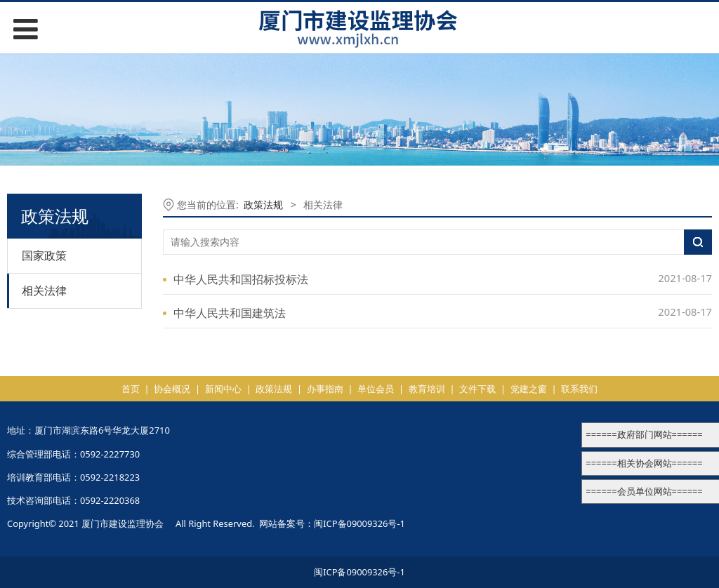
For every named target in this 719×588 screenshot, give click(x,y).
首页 (131, 389)
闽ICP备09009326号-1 (359, 523)
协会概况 (172, 389)
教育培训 (427, 389)
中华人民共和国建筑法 (230, 313)
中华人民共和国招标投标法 (241, 279)
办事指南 (325, 389)
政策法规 (263, 205)
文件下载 (477, 389)
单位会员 (376, 389)
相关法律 (44, 290)
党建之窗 (529, 389)
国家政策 (44, 255)
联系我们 (579, 389)
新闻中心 (223, 389)
